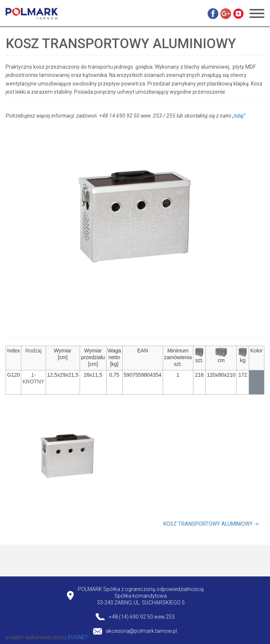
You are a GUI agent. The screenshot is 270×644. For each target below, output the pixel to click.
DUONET (78, 637)
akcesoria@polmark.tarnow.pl (141, 631)
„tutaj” (239, 116)
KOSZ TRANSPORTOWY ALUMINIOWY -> (211, 524)
